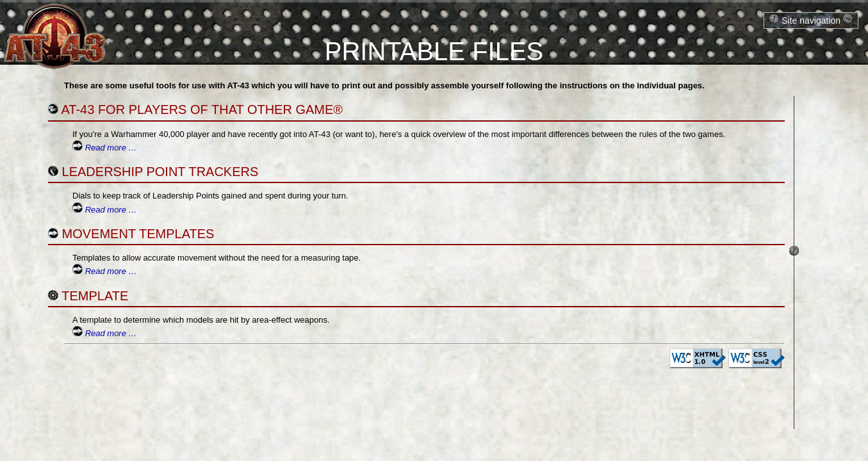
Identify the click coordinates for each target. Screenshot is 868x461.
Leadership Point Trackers (160, 172)
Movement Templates (138, 234)
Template (95, 296)
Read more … (111, 148)
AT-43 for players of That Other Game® (202, 109)
